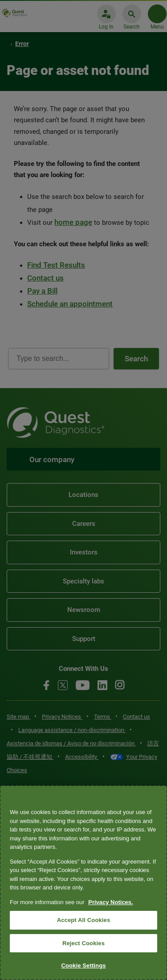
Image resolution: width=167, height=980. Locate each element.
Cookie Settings (83, 966)
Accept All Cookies (84, 920)
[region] (83, 883)
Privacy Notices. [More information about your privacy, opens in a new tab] (110, 902)
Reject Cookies (83, 943)
